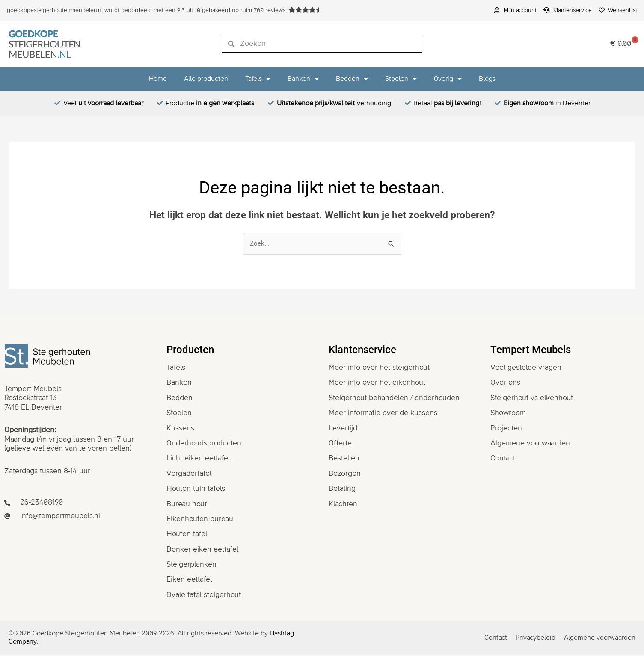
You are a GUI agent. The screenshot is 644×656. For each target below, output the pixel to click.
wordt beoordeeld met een (148, 10)
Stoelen (401, 79)
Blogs (487, 79)
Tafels (258, 79)
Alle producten (206, 79)
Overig (448, 79)
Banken (303, 79)
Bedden (352, 79)
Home (158, 79)
